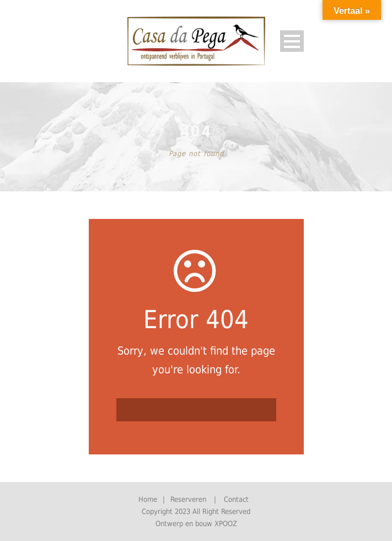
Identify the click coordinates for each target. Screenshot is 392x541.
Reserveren (188, 499)
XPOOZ (226, 524)
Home (148, 499)
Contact (236, 499)
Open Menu (292, 41)
